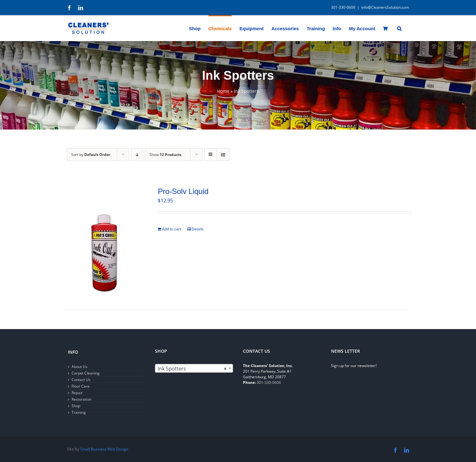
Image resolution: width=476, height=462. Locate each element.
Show (165, 155)
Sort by (91, 155)
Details (198, 229)
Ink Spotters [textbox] (192, 369)
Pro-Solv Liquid (183, 191)
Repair (77, 393)
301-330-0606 (269, 382)
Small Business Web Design (104, 449)
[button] (399, 28)
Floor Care (81, 386)
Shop (76, 406)
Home (223, 91)
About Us (79, 367)
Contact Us (81, 380)
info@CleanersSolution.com (385, 7)
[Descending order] (137, 155)
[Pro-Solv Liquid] (104, 240)
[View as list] (223, 155)
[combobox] (194, 368)
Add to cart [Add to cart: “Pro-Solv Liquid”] (172, 229)
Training (79, 412)
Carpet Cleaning (86, 373)
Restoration (82, 399)
